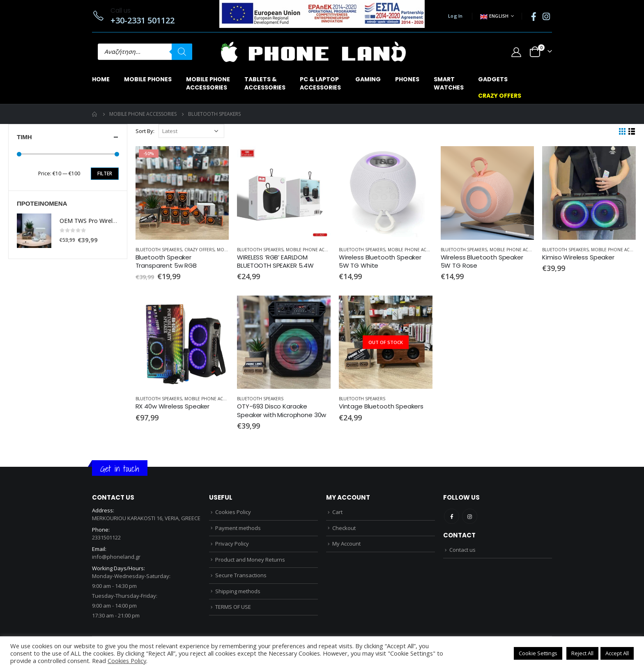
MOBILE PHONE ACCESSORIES (317, 250)
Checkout (344, 528)
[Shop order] (191, 131)
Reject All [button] (582, 653)
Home (101, 79)
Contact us (462, 550)
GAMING (368, 79)
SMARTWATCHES (449, 83)
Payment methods (238, 528)
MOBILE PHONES (148, 79)
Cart (337, 512)
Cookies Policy (233, 512)
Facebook (452, 516)
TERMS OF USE (233, 607)
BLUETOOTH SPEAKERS (159, 250)
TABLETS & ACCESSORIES (265, 83)
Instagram (470, 516)
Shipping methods (238, 591)
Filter (105, 173)
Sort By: (145, 131)
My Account (346, 544)
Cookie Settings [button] (538, 653)
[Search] (182, 52)
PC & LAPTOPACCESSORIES (320, 83)
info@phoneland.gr (116, 557)
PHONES (407, 79)
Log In (455, 16)
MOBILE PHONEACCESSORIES (208, 83)
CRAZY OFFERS (500, 96)
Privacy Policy (232, 544)
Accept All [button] (617, 653)
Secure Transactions (241, 575)
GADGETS (493, 79)
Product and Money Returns (250, 560)
